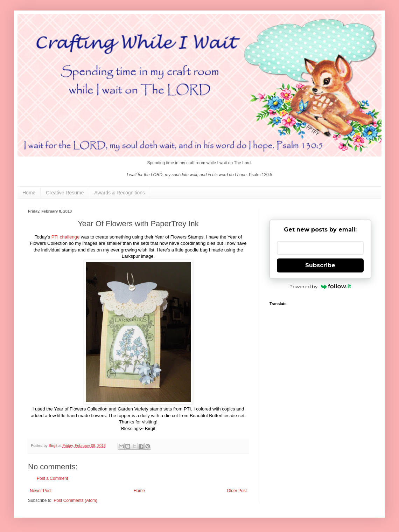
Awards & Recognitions (120, 193)
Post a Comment (52, 478)
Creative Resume (65, 193)
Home (29, 193)
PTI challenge (66, 237)
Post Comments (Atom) (75, 500)
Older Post (237, 491)
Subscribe (320, 265)
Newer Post (41, 491)
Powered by (320, 286)
